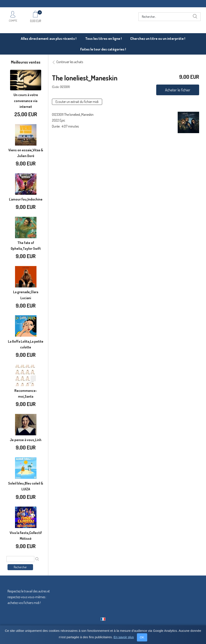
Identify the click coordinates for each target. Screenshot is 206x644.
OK (142, 637)
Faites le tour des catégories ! (103, 49)
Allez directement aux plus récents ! (49, 38)
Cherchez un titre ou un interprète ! (158, 38)
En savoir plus (124, 637)
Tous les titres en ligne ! (103, 38)
